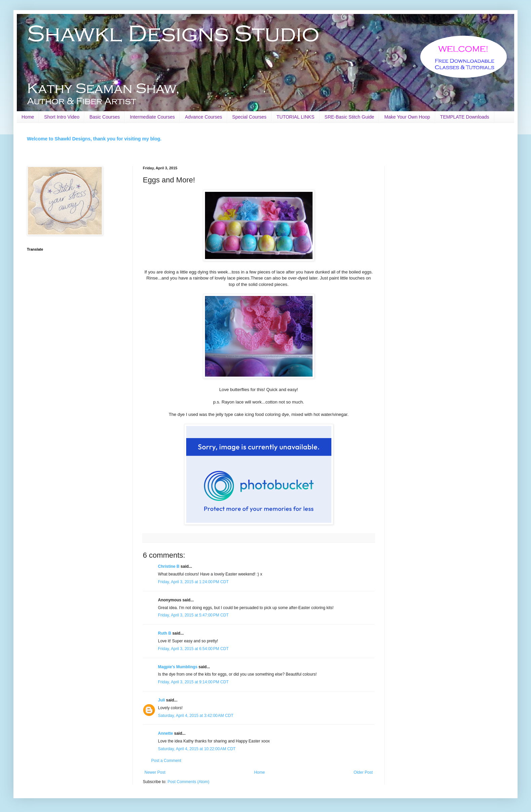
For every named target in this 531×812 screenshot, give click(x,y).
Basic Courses (105, 117)
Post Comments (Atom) (188, 782)
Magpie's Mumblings (178, 667)
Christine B (169, 566)
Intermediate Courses (152, 117)
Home (28, 117)
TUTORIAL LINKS (296, 117)
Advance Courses (203, 117)
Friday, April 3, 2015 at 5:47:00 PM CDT (193, 615)
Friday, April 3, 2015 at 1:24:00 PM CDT (193, 582)
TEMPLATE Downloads (465, 117)
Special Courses (249, 117)
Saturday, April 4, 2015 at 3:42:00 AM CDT (196, 716)
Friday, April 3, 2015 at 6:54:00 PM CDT (193, 649)
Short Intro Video (62, 117)
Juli (161, 700)
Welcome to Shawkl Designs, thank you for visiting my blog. (94, 139)
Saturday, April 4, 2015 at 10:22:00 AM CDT (197, 749)
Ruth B (165, 633)
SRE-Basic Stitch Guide (350, 117)
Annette (166, 733)
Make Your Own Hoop (407, 117)
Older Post (363, 772)
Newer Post (155, 772)
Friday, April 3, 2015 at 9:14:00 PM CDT (193, 682)
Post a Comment (166, 761)
